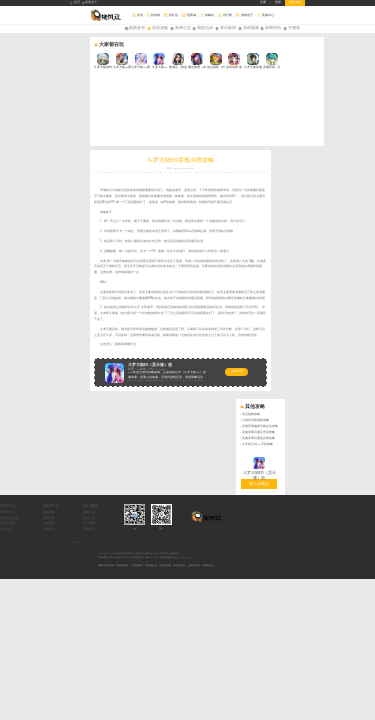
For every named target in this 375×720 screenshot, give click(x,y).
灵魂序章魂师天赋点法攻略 (350, 110)
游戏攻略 (160, 28)
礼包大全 (160, 355)
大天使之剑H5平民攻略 (347, 128)
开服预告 (160, 367)
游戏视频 (251, 28)
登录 (278, 2)
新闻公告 (183, 28)
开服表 (294, 28)
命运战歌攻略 (341, 99)
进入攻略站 (349, 167)
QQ (204, 366)
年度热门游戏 (79, 355)
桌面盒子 (90, 3)
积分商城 (160, 361)
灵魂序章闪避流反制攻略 (348, 122)
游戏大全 (160, 350)
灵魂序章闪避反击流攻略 (348, 116)
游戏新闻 (119, 355)
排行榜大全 (77, 350)
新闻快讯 (273, 28)
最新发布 (137, 28)
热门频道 (162, 344)
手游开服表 (77, 361)
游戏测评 (119, 361)
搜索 (369, 15)
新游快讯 (119, 367)
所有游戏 (295, 2)
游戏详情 (147, 304)
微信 (232, 366)
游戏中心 (78, 344)
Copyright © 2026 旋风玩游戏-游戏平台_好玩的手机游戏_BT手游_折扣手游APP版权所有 (138, 391)
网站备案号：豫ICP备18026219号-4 (114, 395)
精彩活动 (205, 28)
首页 (75, 3)
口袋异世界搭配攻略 (345, 105)
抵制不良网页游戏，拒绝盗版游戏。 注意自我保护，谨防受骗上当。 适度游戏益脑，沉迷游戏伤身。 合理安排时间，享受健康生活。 (157, 403)
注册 (263, 2)
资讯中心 (121, 344)
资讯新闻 (228, 28)
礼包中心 (76, 367)
